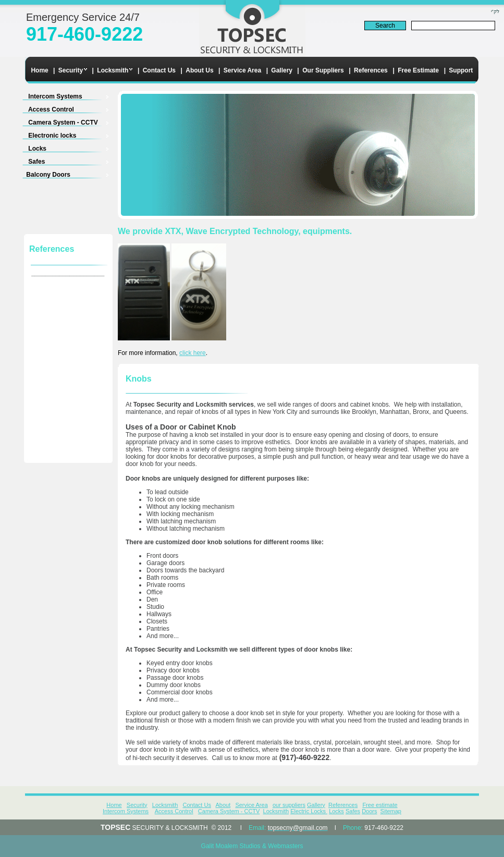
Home (39, 70)
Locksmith (113, 70)
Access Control (39, 109)
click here (193, 353)
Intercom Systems (43, 96)
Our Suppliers (323, 70)
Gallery (282, 70)
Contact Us (159, 70)
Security (71, 70)
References (371, 70)
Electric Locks (309, 811)
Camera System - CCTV (51, 123)
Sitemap (391, 811)
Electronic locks (40, 136)
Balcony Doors (37, 175)
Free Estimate (418, 70)
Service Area (242, 70)
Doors (369, 811)
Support (461, 70)
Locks (25, 149)
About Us (199, 70)
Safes (25, 162)
